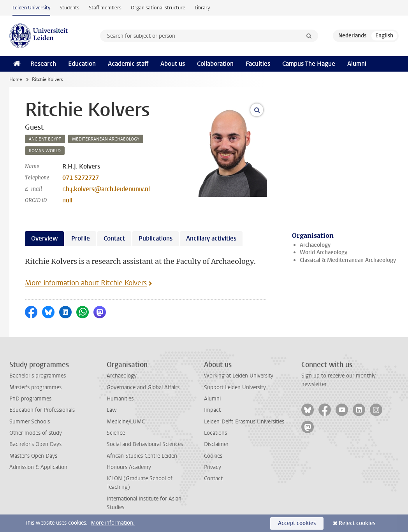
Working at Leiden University (239, 376)
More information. (113, 523)
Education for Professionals (42, 410)
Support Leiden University (235, 387)
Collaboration (215, 64)
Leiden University (31, 8)
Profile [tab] (81, 238)
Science (116, 433)
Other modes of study (36, 433)
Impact (212, 410)
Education (82, 64)
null (67, 200)
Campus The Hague (309, 64)
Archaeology (315, 245)
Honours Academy (129, 467)
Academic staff (128, 64)
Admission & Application (38, 467)
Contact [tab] (114, 238)
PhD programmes (30, 399)
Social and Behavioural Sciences (145, 444)
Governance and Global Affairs (143, 387)
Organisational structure (158, 8)
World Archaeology (324, 252)
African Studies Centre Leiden (142, 456)
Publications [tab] (156, 238)
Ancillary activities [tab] (211, 238)
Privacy (213, 467)
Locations (215, 433)
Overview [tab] (44, 238)
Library (202, 8)
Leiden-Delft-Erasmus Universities (244, 422)
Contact (213, 478)
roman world (45, 151)
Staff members (105, 8)
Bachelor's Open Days (35, 444)
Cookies (213, 456)
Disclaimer (216, 444)
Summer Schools (30, 422)
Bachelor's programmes (38, 376)
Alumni (357, 64)
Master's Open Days (33, 456)
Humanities (120, 399)
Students (69, 8)
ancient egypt (45, 139)
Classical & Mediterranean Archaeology (348, 260)
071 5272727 (81, 178)
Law (112, 410)
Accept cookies (297, 523)
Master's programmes (35, 387)
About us (173, 64)
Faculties (258, 64)
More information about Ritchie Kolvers (86, 283)
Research (43, 64)
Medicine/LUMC (126, 422)
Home (16, 79)
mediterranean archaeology (106, 139)
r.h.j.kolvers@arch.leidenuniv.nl (106, 189)
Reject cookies (357, 523)
